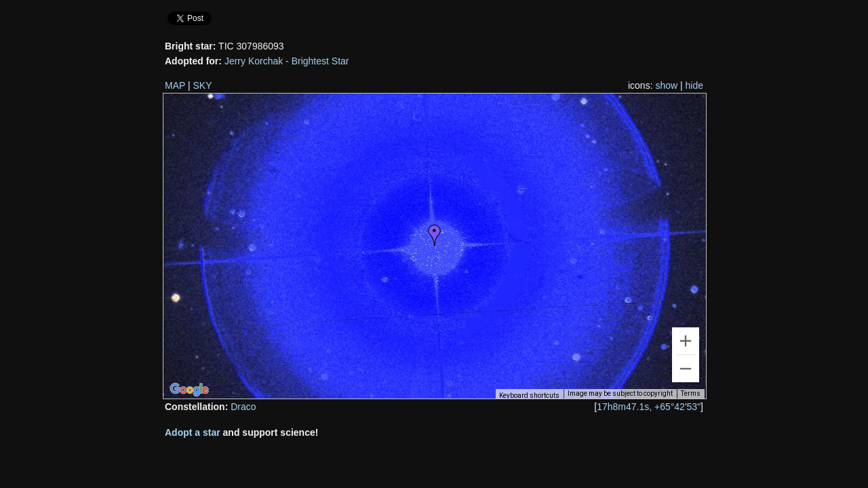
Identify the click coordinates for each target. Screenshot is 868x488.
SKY (203, 85)
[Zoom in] (686, 341)
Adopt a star (193, 432)
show (666, 85)
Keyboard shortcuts (529, 395)
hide (694, 85)
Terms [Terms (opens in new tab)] (691, 393)
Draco (243, 407)
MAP (175, 85)
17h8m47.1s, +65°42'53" (649, 407)
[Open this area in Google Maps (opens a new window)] (189, 390)
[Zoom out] (686, 369)
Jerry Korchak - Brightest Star (287, 61)
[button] (435, 235)
